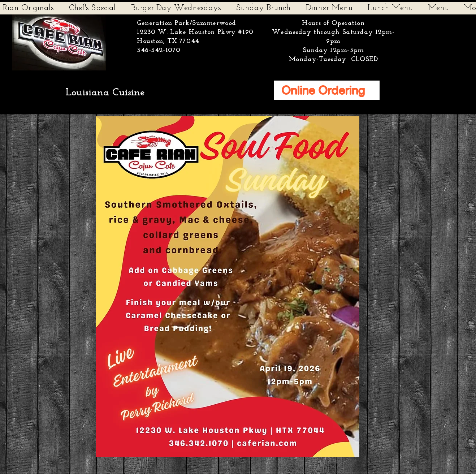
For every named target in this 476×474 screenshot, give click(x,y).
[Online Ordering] (327, 90)
